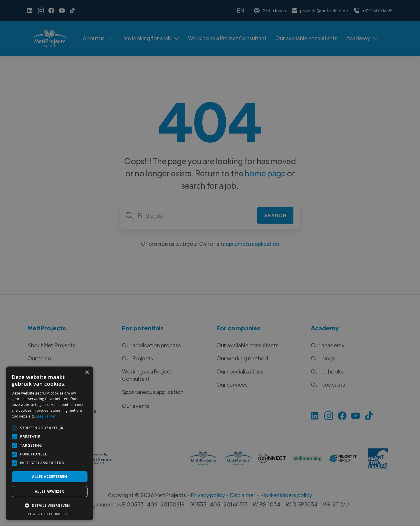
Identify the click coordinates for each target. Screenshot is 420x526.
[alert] (210, 263)
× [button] (87, 373)
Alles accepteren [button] (50, 477)
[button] (50, 506)
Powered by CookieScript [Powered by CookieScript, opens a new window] (50, 514)
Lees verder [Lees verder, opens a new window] (46, 416)
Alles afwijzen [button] (50, 491)
